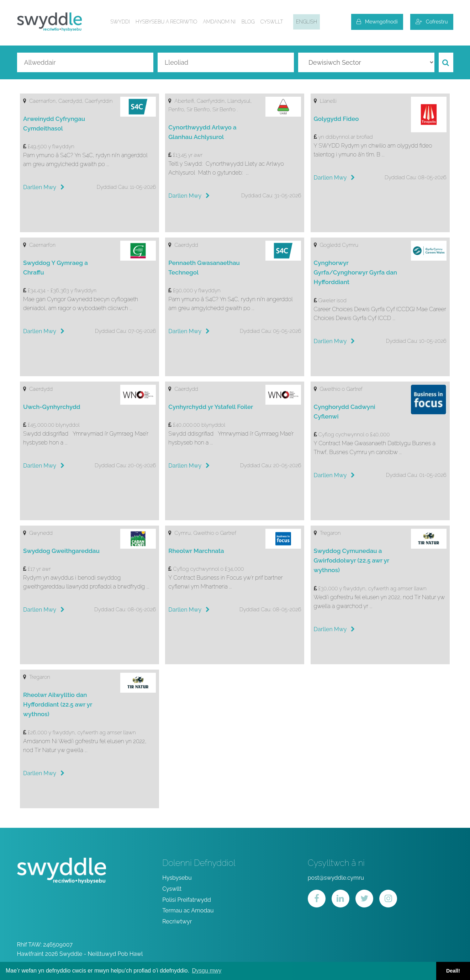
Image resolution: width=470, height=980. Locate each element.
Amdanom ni (219, 22)
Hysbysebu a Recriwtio (166, 22)
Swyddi (120, 22)
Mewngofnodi (377, 22)
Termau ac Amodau (188, 910)
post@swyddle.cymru (336, 878)
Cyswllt (272, 22)
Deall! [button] (453, 971)
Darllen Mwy (44, 187)
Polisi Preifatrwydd (187, 900)
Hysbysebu (177, 878)
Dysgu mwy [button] (207, 971)
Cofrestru (432, 22)
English (307, 22)
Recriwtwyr (177, 922)
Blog (248, 22)
